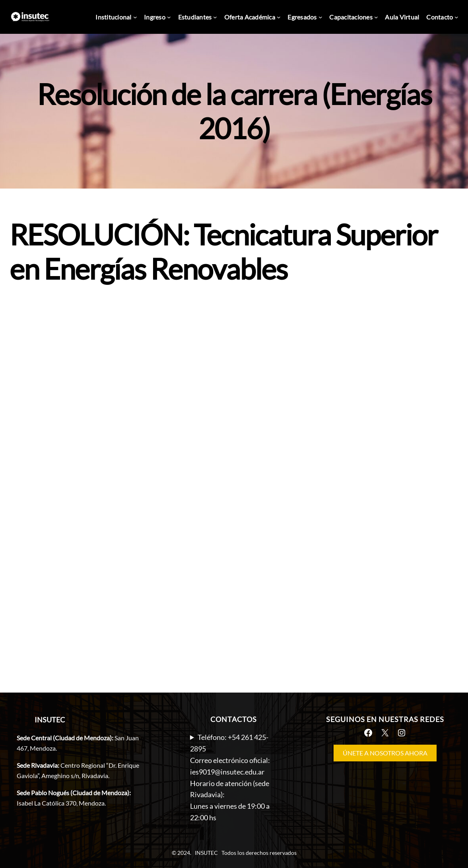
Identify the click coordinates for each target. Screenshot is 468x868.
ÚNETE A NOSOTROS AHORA (385, 753)
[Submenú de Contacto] (456, 17)
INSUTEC (50, 720)
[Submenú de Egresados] (320, 17)
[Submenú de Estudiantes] (215, 17)
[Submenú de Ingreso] (169, 17)
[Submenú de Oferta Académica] (279, 17)
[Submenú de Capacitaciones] (376, 17)
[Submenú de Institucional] (135, 17)
